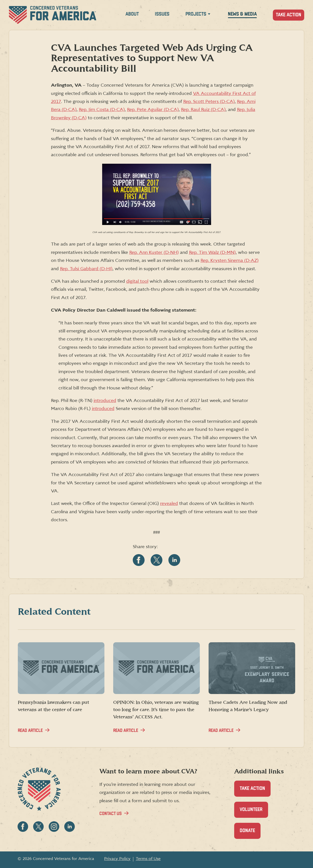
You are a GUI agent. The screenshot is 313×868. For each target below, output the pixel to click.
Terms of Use (148, 859)
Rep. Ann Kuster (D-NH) (154, 252)
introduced (105, 401)
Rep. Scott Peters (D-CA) (209, 102)
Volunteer (254, 812)
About (132, 14)
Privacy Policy (117, 859)
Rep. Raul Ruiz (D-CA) (203, 110)
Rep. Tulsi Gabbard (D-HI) (86, 269)
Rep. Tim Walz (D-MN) (212, 252)
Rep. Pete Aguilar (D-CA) (153, 110)
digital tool (137, 281)
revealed (169, 504)
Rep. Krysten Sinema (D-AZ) (230, 261)
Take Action (289, 15)
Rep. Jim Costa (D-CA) (102, 110)
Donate (250, 833)
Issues (162, 14)
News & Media (242, 14)
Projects (196, 14)
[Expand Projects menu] (209, 15)
